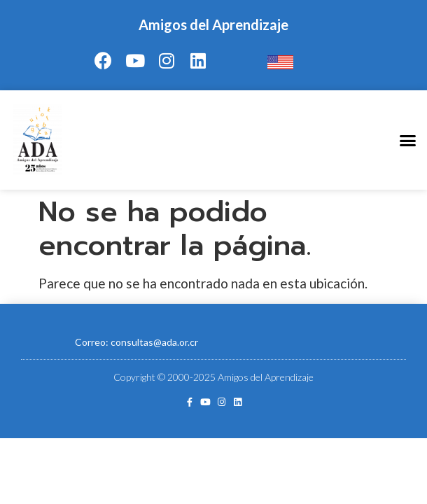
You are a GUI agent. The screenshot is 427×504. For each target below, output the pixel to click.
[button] (408, 140)
